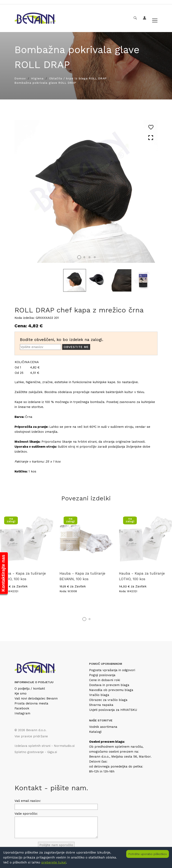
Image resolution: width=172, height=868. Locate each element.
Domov (20, 78)
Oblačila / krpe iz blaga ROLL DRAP (78, 78)
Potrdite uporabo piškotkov (148, 854)
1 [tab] (79, 257)
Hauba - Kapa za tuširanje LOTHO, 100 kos (23, 576)
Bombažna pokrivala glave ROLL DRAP (45, 83)
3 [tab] (90, 257)
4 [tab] (95, 257)
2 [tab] (84, 257)
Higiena (37, 78)
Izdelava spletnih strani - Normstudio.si (45, 746)
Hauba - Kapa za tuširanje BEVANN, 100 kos (82, 576)
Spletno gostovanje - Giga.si (36, 752)
